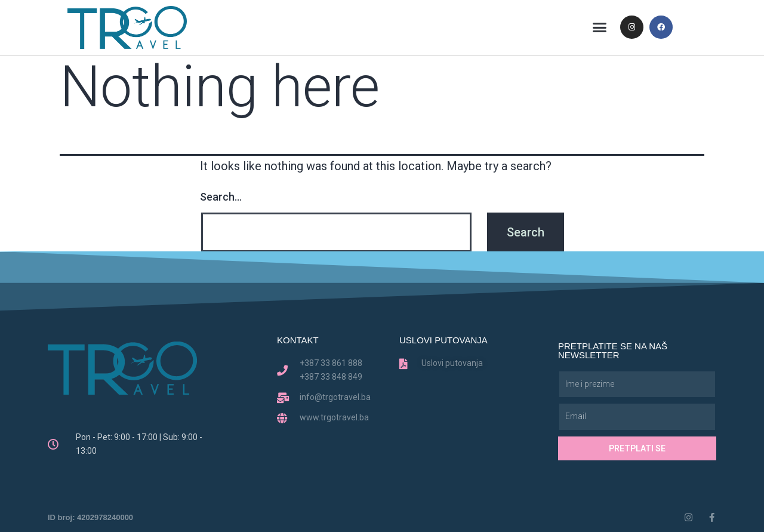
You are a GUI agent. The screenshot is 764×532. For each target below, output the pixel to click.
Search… (221, 197)
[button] (600, 27)
